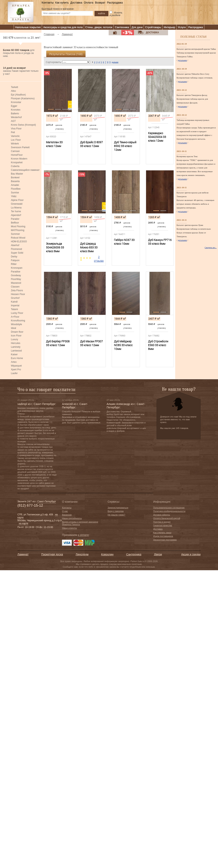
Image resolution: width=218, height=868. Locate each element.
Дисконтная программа (165, 540)
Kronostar (16, 102)
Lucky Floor (17, 313)
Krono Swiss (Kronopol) (23, 125)
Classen (15, 287)
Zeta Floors (17, 290)
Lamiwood (16, 351)
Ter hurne (16, 211)
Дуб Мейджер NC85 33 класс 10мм (123, 345)
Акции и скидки (191, 554)
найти (101, 13)
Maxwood (16, 283)
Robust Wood (18, 238)
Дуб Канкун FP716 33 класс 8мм (160, 242)
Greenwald (17, 204)
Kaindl (14, 302)
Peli (13, 132)
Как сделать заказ (162, 533)
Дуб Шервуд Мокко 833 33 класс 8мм (89, 247)
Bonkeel (15, 178)
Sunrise (15, 193)
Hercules (16, 343)
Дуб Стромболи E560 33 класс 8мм (158, 345)
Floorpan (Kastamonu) (23, 98)
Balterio (15, 114)
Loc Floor (16, 140)
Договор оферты (162, 515)
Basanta (15, 181)
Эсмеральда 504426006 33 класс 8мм (55, 247)
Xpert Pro (16, 370)
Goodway (16, 275)
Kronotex (16, 110)
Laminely (16, 347)
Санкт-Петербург (47, 501)
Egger (14, 106)
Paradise (16, 272)
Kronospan (17, 268)
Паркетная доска (52, 554)
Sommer (15, 234)
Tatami (14, 309)
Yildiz (14, 196)
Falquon (15, 260)
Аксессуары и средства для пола (63, 27)
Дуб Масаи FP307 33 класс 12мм (91, 343)
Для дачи (137, 27)
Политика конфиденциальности (169, 511)
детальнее (182, 60)
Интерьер (169, 27)
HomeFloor (17, 155)
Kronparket (17, 162)
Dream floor (17, 332)
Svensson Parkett (20, 147)
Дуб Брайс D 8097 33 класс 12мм (91, 144)
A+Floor (15, 317)
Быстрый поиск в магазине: (58, 9)
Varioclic (15, 136)
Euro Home (17, 358)
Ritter (14, 264)
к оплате (83, 535)
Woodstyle (16, 324)
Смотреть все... (211, 248)
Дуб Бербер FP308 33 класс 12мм (58, 343)
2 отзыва (99, 259)
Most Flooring (18, 226)
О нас (65, 511)
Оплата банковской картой (167, 518)
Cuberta (15, 166)
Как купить (62, 3)
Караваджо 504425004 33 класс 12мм (157, 137)
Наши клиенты (69, 528)
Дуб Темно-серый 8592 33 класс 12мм (125, 146)
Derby (14, 257)
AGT (13, 121)
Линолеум (82, 554)
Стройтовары (153, 27)
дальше (115, 62)
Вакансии (67, 515)
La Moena (16, 208)
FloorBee (16, 189)
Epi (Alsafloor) (18, 95)
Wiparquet (16, 366)
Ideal (13, 328)
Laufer (14, 373)
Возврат (100, 3)
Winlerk (15, 144)
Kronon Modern (19, 159)
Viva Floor (16, 129)
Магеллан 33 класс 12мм (54, 144)
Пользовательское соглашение (169, 508)
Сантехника (122, 27)
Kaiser (14, 354)
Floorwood (16, 249)
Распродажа (115, 3)
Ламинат (23, 554)
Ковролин (107, 554)
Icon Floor (16, 336)
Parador (15, 219)
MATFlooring (18, 230)
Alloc (13, 91)
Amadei (15, 185)
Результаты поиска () (66, 54)
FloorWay (16, 279)
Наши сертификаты (72, 518)
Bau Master (17, 174)
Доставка (76, 3)
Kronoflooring (18, 321)
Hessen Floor (18, 294)
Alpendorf (16, 215)
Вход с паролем (116, 511)
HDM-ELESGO (19, 242)
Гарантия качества (163, 525)
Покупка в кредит (162, 522)
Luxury (14, 339)
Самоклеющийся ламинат (25, 170)
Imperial (15, 306)
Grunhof (15, 298)
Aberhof (15, 245)
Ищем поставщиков (163, 536)
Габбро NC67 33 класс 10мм (124, 242)
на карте (23, 523)
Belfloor (15, 223)
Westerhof (16, 117)
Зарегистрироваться (118, 508)
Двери (158, 554)
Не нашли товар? (116, 515)
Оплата (89, 3)
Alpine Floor (17, 200)
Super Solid (17, 253)
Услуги (182, 27)
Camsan (15, 151)
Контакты (48, 3)
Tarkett (14, 87)
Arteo (14, 362)
